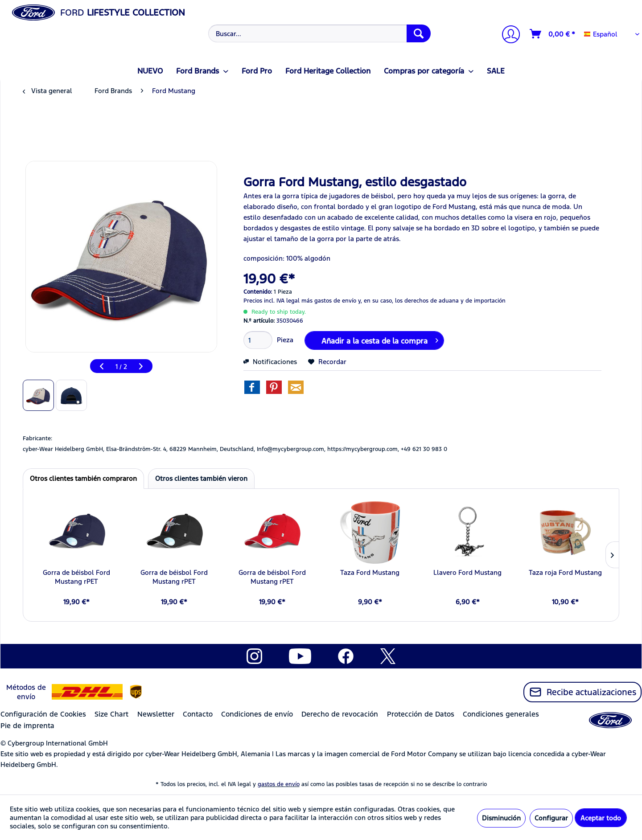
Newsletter (156, 714)
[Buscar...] (319, 33)
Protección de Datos (421, 714)
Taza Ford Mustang (370, 572)
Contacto (198, 714)
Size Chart (111, 714)
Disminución (501, 818)
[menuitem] (319, 33)
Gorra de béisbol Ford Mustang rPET (76, 577)
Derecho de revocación (340, 714)
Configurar (551, 818)
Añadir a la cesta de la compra (380, 340)
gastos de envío (279, 784)
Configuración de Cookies (43, 714)
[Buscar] (419, 33)
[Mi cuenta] (507, 35)
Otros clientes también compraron (83, 478)
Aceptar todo (601, 818)
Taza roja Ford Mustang (565, 572)
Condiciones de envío (257, 714)
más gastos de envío (329, 301)
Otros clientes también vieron (201, 478)
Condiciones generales (501, 714)
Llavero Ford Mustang (467, 572)
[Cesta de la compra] (553, 34)
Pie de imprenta (27, 726)
